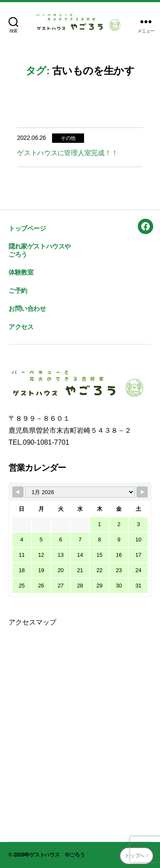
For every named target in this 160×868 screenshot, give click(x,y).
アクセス (21, 327)
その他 (68, 138)
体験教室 (21, 272)
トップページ (27, 228)
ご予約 (18, 291)
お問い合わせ (27, 308)
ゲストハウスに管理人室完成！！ (67, 153)
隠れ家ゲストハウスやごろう (40, 250)
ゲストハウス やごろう (57, 855)
